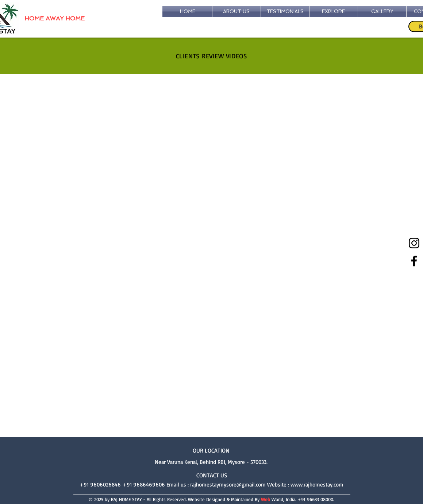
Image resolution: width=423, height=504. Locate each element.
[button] (382, 11)
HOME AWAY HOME (55, 18)
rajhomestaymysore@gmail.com (228, 484)
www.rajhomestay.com (317, 484)
